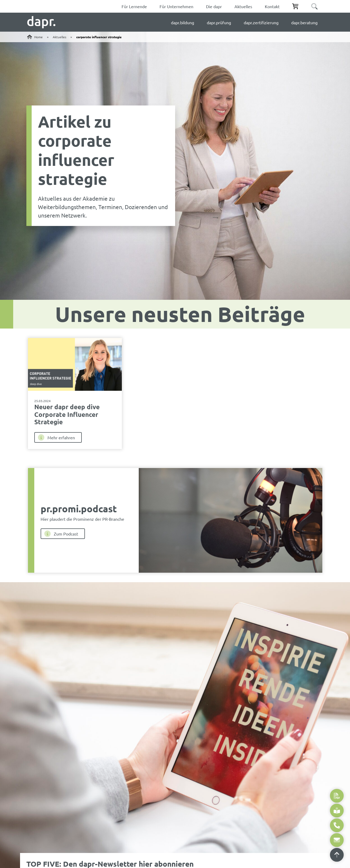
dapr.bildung (183, 22)
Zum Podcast (61, 534)
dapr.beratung (304, 22)
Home (39, 37)
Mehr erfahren (56, 437)
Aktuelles (243, 6)
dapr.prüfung (219, 22)
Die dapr (214, 6)
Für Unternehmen (176, 6)
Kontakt (272, 6)
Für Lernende (134, 6)
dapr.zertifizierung (261, 22)
